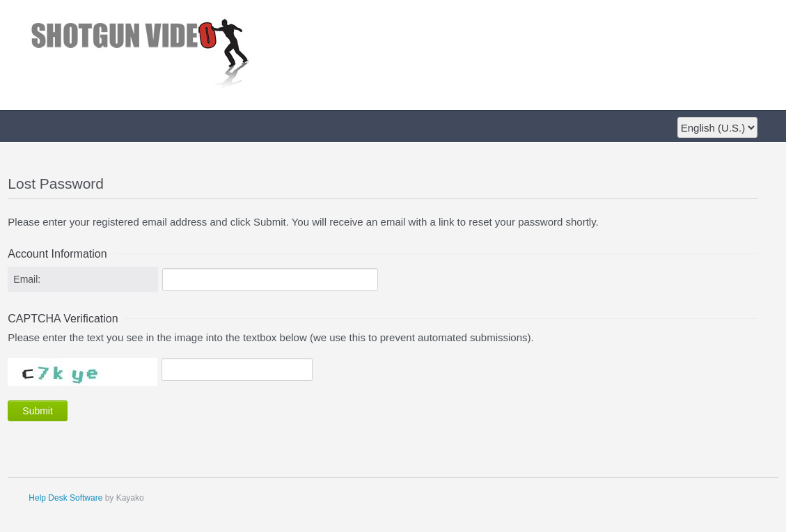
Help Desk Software (65, 498)
